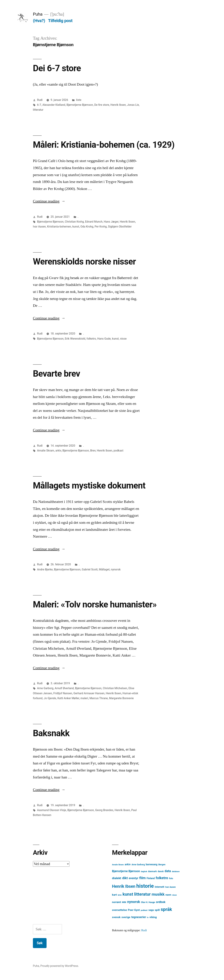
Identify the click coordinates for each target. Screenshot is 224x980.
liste (79, 100)
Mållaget (104, 569)
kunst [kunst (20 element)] (128, 894)
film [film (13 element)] (143, 878)
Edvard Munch (94, 222)
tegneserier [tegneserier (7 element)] (139, 917)
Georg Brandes (104, 810)
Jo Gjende (50, 698)
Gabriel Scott (90, 569)
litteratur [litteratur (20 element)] (142, 894)
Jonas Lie (133, 105)
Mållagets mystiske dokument (89, 486)
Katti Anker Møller (68, 698)
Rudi (40, 100)
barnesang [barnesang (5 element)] (152, 864)
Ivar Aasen (39, 227)
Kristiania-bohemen (59, 227)
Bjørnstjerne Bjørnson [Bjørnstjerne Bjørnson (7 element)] (126, 871)
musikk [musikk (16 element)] (158, 894)
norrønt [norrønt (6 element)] (116, 902)
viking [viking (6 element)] (153, 917)
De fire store (102, 105)
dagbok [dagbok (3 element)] (144, 872)
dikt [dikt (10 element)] (125, 878)
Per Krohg (101, 227)
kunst (76, 227)
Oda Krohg (87, 227)
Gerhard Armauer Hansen (89, 693)
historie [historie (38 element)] (145, 886)
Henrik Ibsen (118, 105)
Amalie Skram (46, 451)
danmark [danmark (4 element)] (152, 871)
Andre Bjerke (45, 569)
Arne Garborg (45, 688)
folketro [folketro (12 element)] (162, 878)
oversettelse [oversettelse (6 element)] (119, 910)
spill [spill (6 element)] (157, 910)
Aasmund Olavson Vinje (52, 810)
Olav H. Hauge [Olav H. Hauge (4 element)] (148, 902)
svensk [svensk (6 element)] (116, 917)
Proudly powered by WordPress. (60, 966)
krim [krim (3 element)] (120, 895)
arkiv (58, 451)
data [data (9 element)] (168, 871)
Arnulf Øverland (64, 688)
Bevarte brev (56, 374)
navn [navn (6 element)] (168, 895)
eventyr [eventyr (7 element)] (134, 878)
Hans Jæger (111, 222)
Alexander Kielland (54, 105)
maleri (84, 698)
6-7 (39, 105)
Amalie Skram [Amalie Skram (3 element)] (118, 865)
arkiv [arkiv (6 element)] (128, 864)
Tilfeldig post (60, 21)
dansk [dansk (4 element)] (161, 871)
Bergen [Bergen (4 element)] (162, 864)
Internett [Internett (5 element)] (159, 887)
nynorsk (116, 569)
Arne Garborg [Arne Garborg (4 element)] (138, 864)
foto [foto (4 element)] (171, 878)
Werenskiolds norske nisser (84, 262)
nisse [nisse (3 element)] (174, 895)
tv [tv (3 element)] (148, 917)
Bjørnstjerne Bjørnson (80, 105)
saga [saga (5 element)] (151, 910)
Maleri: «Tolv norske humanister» (95, 604)
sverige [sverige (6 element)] (126, 917)
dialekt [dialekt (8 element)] (117, 878)
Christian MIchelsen (115, 688)
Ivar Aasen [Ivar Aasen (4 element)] (170, 887)
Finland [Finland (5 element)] (151, 878)
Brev (93, 451)
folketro (91, 339)
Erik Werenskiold (75, 339)
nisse (123, 339)
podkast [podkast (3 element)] (144, 910)
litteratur (38, 110)
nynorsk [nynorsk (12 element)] (134, 902)
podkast (118, 451)
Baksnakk (51, 733)
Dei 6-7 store (57, 68)
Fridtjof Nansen (63, 693)
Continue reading (49, 201)
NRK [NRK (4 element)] (124, 902)
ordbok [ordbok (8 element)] (161, 902)
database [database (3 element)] (176, 872)
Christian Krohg (74, 222)
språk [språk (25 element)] (166, 909)
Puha (38, 14)
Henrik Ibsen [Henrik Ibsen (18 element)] (124, 886)
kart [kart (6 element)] (114, 895)
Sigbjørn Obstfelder (120, 227)
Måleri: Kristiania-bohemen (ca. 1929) (104, 145)
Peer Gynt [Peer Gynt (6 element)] (134, 910)
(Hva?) (39, 21)
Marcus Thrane (99, 698)
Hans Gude (104, 339)
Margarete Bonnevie (121, 698)
